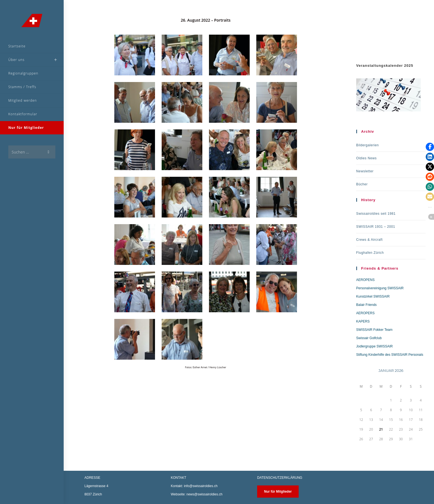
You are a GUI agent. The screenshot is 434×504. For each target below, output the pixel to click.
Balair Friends (366, 305)
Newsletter (365, 171)
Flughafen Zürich (370, 253)
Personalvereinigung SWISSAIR (380, 288)
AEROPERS (365, 313)
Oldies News (366, 158)
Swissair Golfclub (369, 338)
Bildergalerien (368, 145)
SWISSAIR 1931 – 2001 (376, 227)
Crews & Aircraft (370, 240)
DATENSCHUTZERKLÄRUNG (280, 478)
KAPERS (363, 321)
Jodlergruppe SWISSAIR (374, 346)
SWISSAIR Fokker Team (374, 330)
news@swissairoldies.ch (204, 494)
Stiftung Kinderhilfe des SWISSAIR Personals (390, 355)
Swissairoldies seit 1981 (376, 214)
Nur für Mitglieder (278, 492)
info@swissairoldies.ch (201, 486)
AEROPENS (365, 280)
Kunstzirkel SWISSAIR (373, 296)
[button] (430, 147)
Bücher (362, 184)
